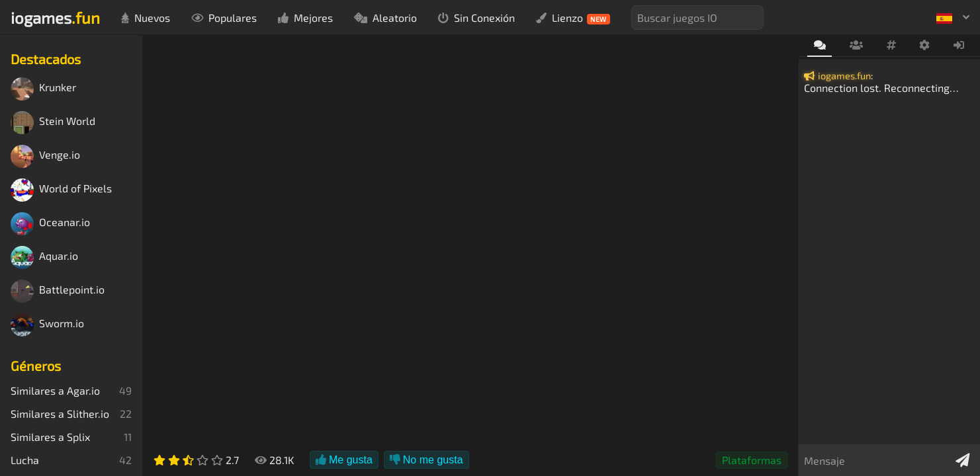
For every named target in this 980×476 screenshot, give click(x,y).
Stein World (53, 123)
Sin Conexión (476, 18)
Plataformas (752, 460)
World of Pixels (61, 190)
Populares (224, 18)
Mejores (305, 18)
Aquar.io (44, 258)
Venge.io (45, 156)
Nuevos (146, 18)
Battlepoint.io (58, 291)
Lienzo (573, 18)
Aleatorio (385, 18)
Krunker (43, 89)
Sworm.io (47, 325)
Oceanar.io (50, 224)
